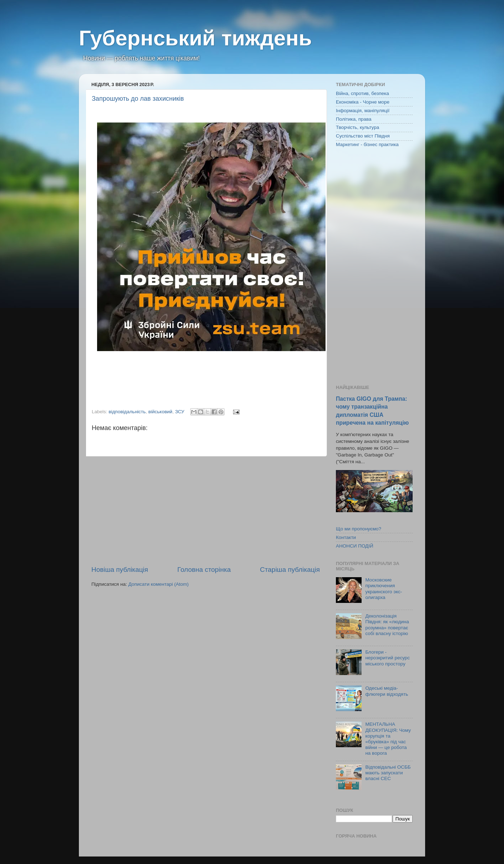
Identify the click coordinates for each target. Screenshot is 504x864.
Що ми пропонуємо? (359, 529)
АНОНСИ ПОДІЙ (355, 546)
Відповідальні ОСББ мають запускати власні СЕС (388, 773)
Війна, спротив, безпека (362, 93)
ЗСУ (180, 412)
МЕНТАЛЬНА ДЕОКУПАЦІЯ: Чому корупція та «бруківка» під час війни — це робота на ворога (388, 739)
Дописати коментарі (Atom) (158, 584)
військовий (160, 412)
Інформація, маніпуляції (363, 111)
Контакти (346, 537)
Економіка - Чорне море (363, 102)
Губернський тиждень (195, 38)
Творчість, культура (357, 127)
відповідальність (127, 412)
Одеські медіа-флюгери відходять (387, 691)
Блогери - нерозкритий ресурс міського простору (387, 658)
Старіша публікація (290, 570)
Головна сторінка (204, 570)
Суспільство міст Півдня (363, 136)
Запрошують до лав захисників (138, 99)
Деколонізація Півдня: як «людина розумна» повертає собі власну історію (387, 625)
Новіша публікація (120, 570)
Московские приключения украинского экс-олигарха (384, 589)
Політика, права (354, 119)
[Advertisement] (206, 511)
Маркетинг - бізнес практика (367, 144)
